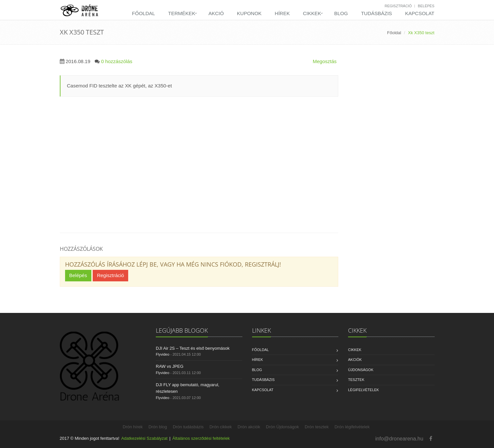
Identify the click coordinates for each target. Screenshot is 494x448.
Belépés (426, 6)
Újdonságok (361, 370)
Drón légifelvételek (352, 427)
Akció (216, 13)
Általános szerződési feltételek (201, 438)
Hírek (282, 13)
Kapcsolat (420, 13)
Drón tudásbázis (188, 427)
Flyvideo (163, 354)
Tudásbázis (376, 13)
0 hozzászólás (117, 61)
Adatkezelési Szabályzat (144, 438)
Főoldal (144, 13)
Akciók (355, 360)
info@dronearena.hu (399, 439)
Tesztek (356, 380)
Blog (341, 13)
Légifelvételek (364, 390)
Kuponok (249, 13)
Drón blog (158, 427)
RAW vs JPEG (170, 366)
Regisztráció (398, 6)
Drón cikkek (221, 427)
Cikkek (312, 13)
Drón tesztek (317, 427)
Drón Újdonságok (282, 427)
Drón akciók (249, 427)
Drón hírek (133, 427)
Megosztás (325, 61)
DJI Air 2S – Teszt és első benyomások (193, 348)
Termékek (182, 13)
